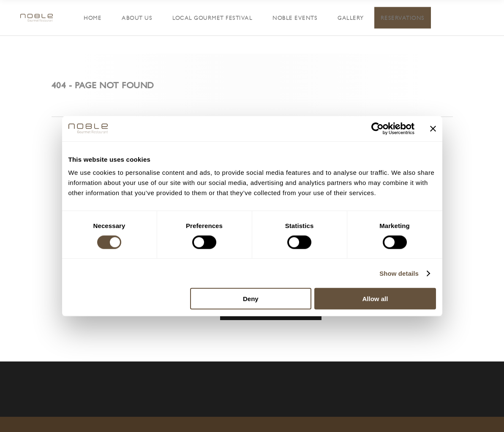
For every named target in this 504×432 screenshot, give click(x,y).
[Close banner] (433, 128)
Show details (399, 273)
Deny (251, 299)
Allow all (375, 299)
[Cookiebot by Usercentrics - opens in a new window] (377, 128)
